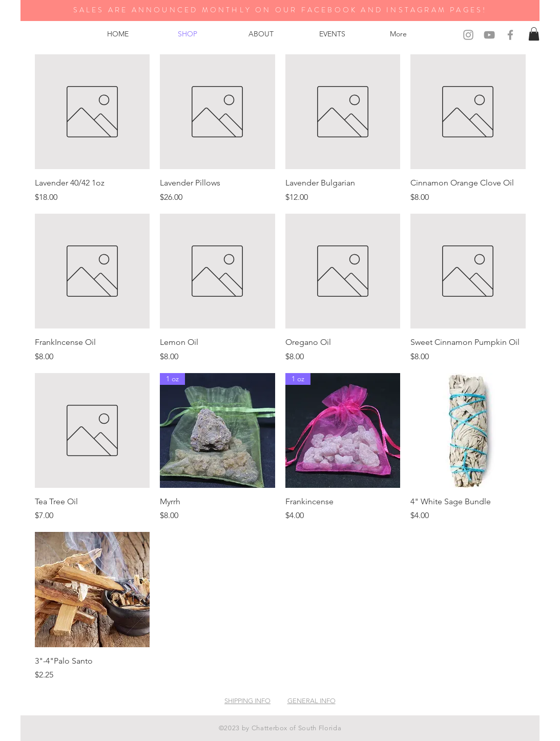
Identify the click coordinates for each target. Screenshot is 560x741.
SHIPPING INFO (247, 701)
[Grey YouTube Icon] (489, 35)
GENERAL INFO (312, 701)
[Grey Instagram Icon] (468, 35)
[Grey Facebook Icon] (510, 35)
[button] (534, 34)
